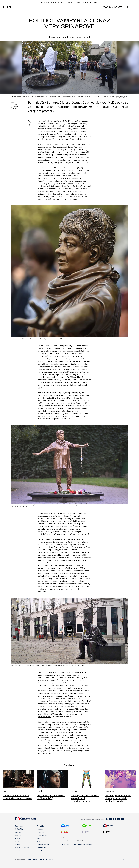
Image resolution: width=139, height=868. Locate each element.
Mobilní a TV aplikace (22, 848)
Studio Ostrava (42, 835)
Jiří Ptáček (14, 104)
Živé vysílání (19, 829)
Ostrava (72, 37)
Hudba (79, 37)
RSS (123, 859)
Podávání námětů (43, 845)
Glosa (65, 37)
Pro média (40, 826)
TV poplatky (19, 832)
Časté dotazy (41, 848)
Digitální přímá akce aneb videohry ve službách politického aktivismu (118, 798)
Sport (63, 2)
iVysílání (69, 2)
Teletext (18, 835)
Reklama (40, 829)
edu (91, 2)
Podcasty (18, 838)
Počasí (17, 841)
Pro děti (85, 2)
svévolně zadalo (45, 717)
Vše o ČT (97, 2)
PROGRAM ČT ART (112, 7)
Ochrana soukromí (39, 859)
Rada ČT (40, 838)
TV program (77, 2)
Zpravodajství (55, 2)
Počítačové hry (111, 791)
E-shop (18, 845)
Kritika (86, 37)
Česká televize (44, 2)
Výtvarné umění (55, 37)
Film (39, 791)
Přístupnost (50, 859)
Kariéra (39, 841)
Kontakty (40, 851)
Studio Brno (41, 832)
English (29, 859)
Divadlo (6, 791)
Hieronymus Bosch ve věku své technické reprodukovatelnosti (85, 798)
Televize (74, 791)
